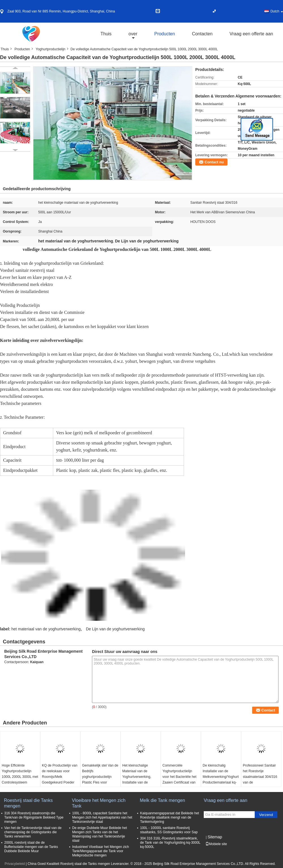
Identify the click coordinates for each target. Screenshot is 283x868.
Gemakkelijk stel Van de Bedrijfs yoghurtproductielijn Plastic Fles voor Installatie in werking (100, 777)
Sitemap (215, 837)
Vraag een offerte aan (251, 34)
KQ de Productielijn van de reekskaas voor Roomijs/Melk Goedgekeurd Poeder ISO (60, 777)
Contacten (202, 34)
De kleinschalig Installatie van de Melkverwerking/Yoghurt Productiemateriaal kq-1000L (221, 777)
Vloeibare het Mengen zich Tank (99, 803)
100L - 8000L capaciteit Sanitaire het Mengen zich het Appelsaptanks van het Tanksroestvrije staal (102, 817)
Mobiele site (216, 844)
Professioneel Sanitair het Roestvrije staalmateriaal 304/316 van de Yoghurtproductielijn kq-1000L (261, 780)
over (133, 34)
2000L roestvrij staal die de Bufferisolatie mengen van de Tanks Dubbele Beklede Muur (31, 847)
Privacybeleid (15, 864)
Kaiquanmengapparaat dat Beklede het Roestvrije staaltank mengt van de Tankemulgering (170, 817)
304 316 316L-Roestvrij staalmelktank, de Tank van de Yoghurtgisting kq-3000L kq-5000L (170, 843)
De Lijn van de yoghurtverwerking (115, 629)
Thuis (106, 34)
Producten (165, 34)
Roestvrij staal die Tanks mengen (28, 803)
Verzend (266, 815)
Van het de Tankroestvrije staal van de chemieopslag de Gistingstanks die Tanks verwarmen (33, 832)
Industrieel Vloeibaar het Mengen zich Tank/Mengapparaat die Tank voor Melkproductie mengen (101, 851)
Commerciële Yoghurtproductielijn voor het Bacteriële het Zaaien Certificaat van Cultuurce (179, 777)
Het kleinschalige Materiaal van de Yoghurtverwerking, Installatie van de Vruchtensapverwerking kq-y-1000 (140, 780)
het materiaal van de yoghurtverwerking (46, 629)
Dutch (277, 11)
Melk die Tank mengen (162, 800)
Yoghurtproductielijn (51, 49)
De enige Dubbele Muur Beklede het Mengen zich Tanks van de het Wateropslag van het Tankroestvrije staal (99, 834)
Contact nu (214, 162)
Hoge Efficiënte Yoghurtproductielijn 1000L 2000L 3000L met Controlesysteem (20, 774)
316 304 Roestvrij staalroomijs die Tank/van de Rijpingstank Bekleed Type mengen (34, 817)
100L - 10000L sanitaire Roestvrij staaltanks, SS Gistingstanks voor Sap (169, 830)
